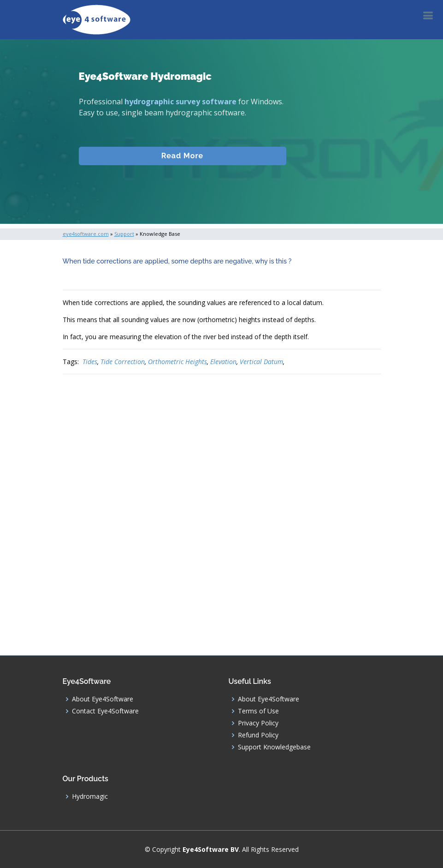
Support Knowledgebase (274, 747)
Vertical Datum (261, 362)
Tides (90, 362)
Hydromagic (90, 796)
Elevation (223, 362)
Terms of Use (258, 711)
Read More (182, 165)
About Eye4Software (103, 699)
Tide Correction (123, 362)
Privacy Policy (258, 723)
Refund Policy (258, 735)
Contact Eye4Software (105, 711)
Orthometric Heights (177, 362)
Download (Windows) (183, 193)
